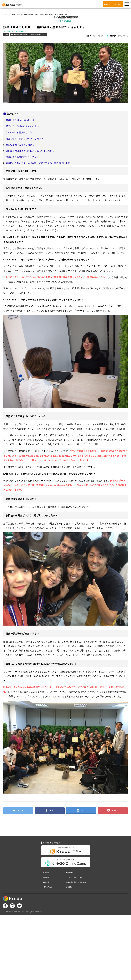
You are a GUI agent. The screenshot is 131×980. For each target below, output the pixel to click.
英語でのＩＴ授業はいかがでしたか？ (25, 138)
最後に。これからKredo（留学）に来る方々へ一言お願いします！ (39, 163)
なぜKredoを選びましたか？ (20, 132)
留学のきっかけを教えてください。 (23, 126)
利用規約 (69, 872)
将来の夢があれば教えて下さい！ (22, 157)
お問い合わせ (48, 887)
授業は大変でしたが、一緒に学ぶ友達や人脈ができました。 (46, 15)
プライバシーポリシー (74, 877)
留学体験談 (16, 15)
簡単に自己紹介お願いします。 (21, 120)
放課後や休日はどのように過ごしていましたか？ (30, 151)
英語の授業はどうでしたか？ (20, 145)
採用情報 (46, 882)
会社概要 (46, 877)
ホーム (6, 15)
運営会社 (46, 872)
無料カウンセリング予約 (112, 4)
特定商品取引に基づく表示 (76, 882)
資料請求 (69, 887)
